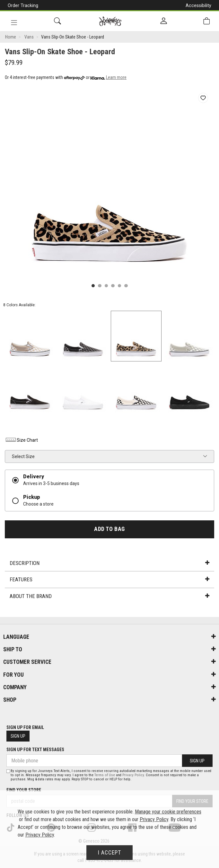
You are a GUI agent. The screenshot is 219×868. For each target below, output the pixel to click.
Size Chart (21, 440)
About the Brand (109, 596)
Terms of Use (105, 775)
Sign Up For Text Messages (35, 750)
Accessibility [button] (198, 5)
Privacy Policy (133, 775)
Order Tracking (23, 5)
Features (109, 579)
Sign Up (18, 736)
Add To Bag (109, 529)
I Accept (109, 853)
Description (109, 563)
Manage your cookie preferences (168, 812)
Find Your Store (24, 790)
